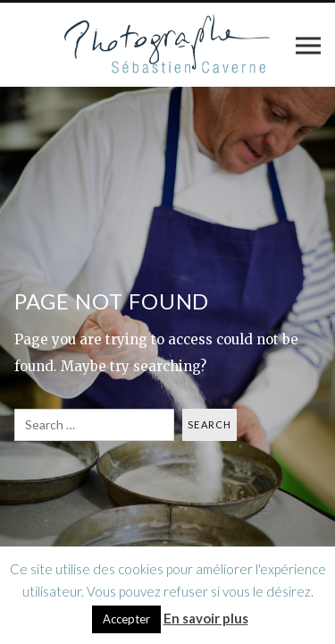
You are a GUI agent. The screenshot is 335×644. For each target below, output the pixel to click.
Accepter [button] (126, 619)
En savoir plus (206, 618)
